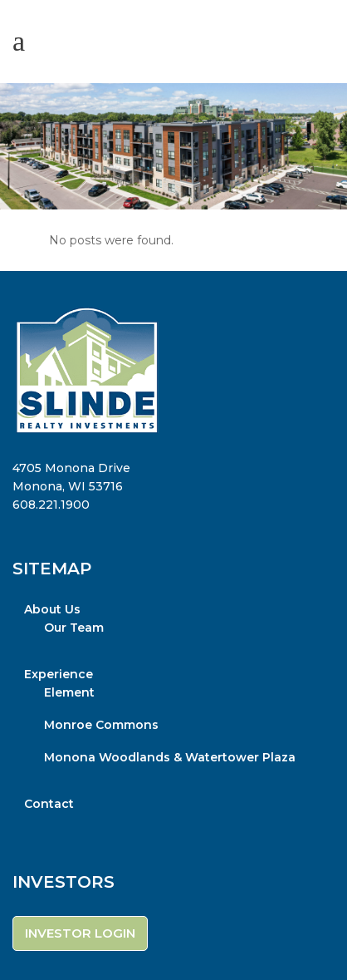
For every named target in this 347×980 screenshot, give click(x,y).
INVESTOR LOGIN (80, 933)
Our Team (74, 628)
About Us (52, 609)
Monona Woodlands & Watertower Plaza (170, 757)
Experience (59, 674)
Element (69, 692)
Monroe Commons (101, 725)
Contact (49, 804)
